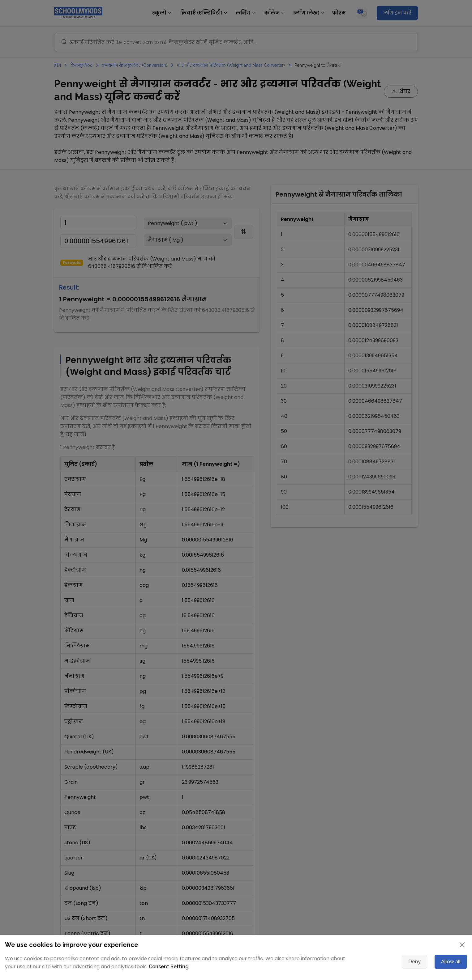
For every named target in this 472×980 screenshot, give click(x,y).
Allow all (451, 962)
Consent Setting (169, 967)
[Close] (462, 945)
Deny (414, 962)
